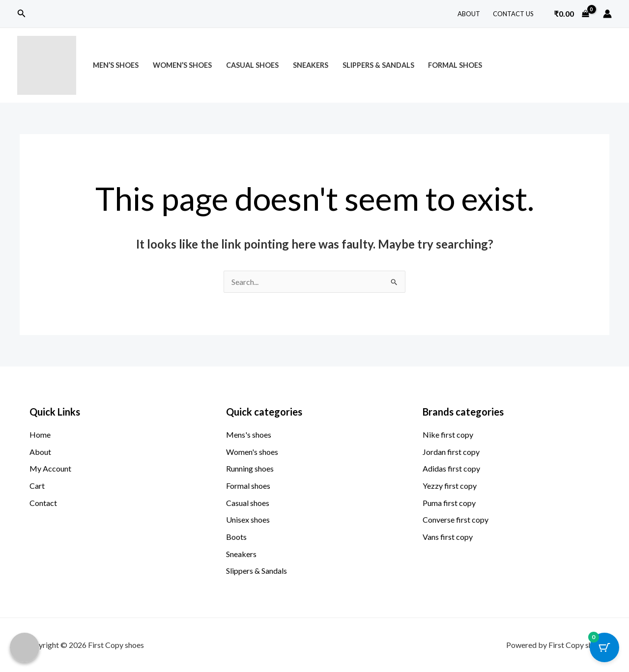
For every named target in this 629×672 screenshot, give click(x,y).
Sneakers (311, 65)
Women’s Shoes (182, 65)
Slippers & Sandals (378, 65)
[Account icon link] (607, 14)
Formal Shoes (455, 65)
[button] (22, 14)
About (469, 14)
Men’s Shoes (116, 65)
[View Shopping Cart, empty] (572, 14)
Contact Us (513, 14)
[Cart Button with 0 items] (604, 647)
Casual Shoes (252, 65)
